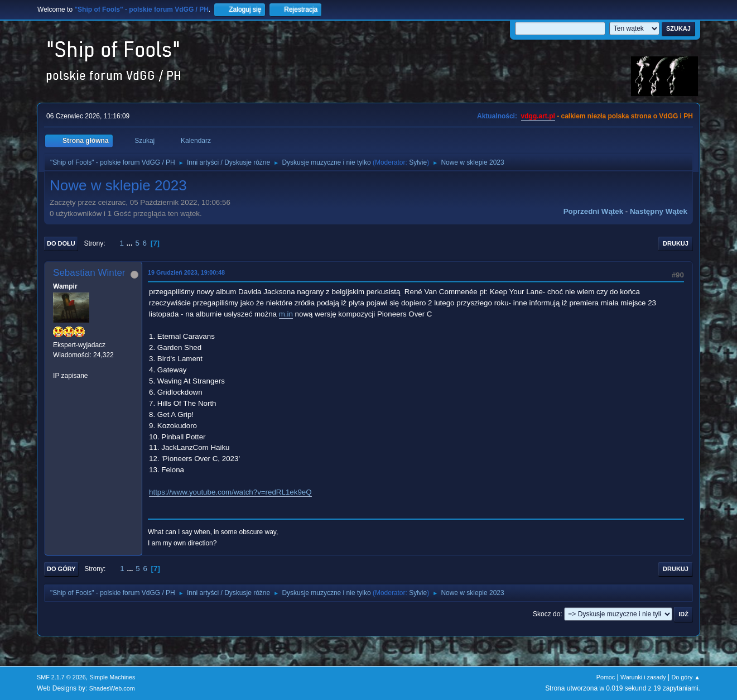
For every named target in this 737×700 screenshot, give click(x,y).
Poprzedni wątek (593, 211)
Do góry (61, 569)
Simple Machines (112, 677)
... (131, 243)
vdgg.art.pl (538, 116)
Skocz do (546, 614)
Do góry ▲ (686, 677)
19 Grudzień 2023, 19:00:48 (186, 272)
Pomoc (606, 677)
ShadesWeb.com (112, 688)
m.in (286, 314)
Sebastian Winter (89, 273)
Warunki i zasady (643, 677)
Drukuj (676, 243)
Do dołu (61, 243)
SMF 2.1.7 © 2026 (61, 677)
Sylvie (418, 162)
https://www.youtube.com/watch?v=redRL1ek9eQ (230, 492)
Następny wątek (659, 211)
